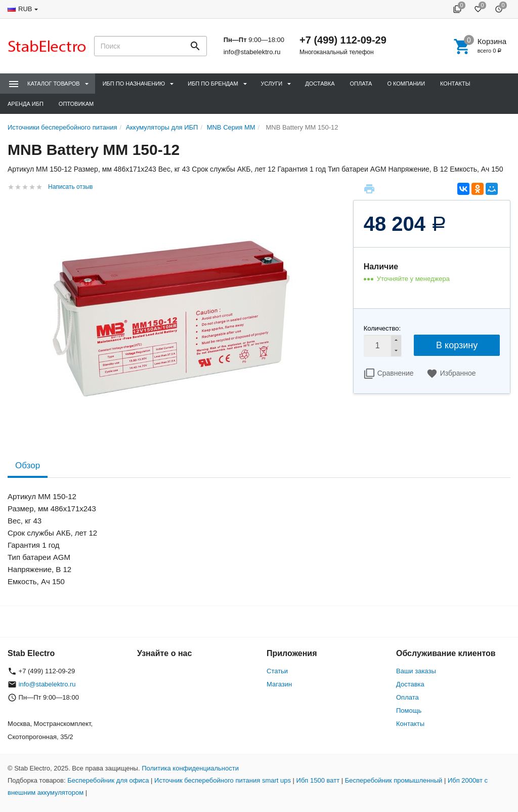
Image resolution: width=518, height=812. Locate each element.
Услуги (272, 84)
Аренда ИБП (26, 104)
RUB (25, 9)
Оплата (361, 84)
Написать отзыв (70, 187)
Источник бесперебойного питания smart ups (223, 780)
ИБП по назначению (134, 84)
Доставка (320, 84)
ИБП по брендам (213, 84)
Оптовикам (76, 104)
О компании (406, 84)
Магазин (279, 684)
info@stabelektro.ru (252, 52)
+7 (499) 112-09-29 (343, 40)
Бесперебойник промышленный (394, 780)
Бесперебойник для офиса (108, 780)
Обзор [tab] (28, 465)
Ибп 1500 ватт (318, 780)
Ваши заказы (416, 671)
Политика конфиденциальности (190, 768)
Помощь (409, 710)
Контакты (455, 84)
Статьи (277, 671)
